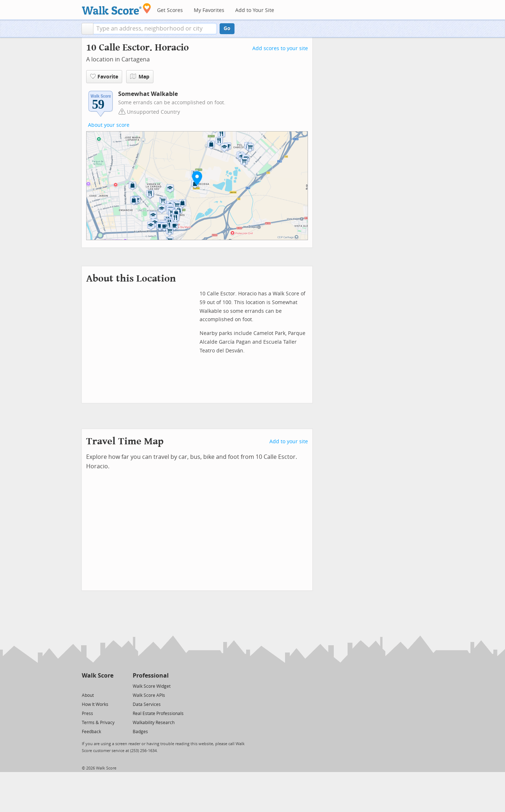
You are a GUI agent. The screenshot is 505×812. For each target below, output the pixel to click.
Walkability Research (154, 723)
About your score (109, 125)
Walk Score (98, 676)
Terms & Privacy (98, 723)
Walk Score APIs (149, 695)
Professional (151, 676)
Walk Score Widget (152, 686)
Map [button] (140, 77)
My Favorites (209, 10)
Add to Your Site (255, 10)
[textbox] (155, 29)
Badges (140, 732)
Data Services (147, 704)
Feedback (91, 732)
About (88, 695)
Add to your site (289, 442)
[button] (87, 29)
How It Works (95, 704)
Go (227, 29)
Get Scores (170, 10)
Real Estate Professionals (158, 714)
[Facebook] (97, 686)
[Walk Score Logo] (117, 9)
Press (87, 714)
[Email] (109, 686)
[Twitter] (86, 686)
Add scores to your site (280, 49)
